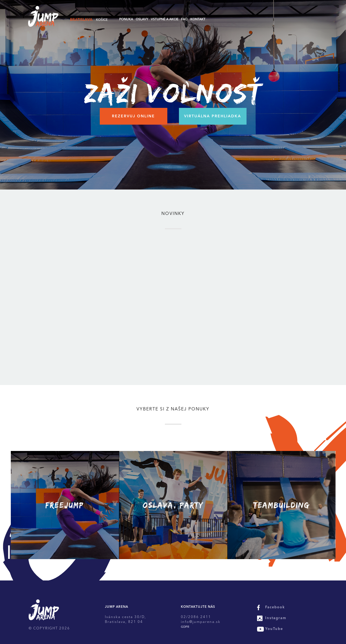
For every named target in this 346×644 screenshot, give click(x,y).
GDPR (185, 627)
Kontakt (198, 19)
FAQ (184, 19)
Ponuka (126, 19)
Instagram (276, 618)
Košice (102, 20)
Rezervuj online (133, 116)
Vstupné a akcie (165, 19)
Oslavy (142, 19)
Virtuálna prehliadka (213, 116)
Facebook (275, 607)
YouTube (274, 629)
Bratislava (81, 20)
